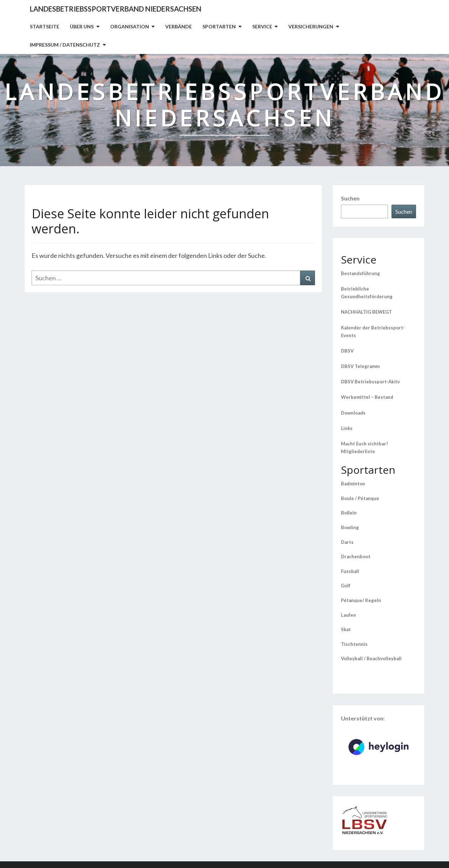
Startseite (45, 26)
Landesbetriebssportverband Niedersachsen (116, 9)
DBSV (347, 351)
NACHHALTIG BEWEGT (366, 312)
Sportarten (219, 26)
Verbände (179, 26)
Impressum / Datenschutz (65, 45)
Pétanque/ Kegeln (361, 600)
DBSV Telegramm (360, 366)
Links (347, 428)
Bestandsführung (360, 273)
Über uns (82, 26)
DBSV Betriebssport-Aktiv (370, 382)
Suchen (350, 198)
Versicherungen (311, 26)
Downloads (353, 413)
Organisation (130, 26)
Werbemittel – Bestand (367, 397)
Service (262, 26)
